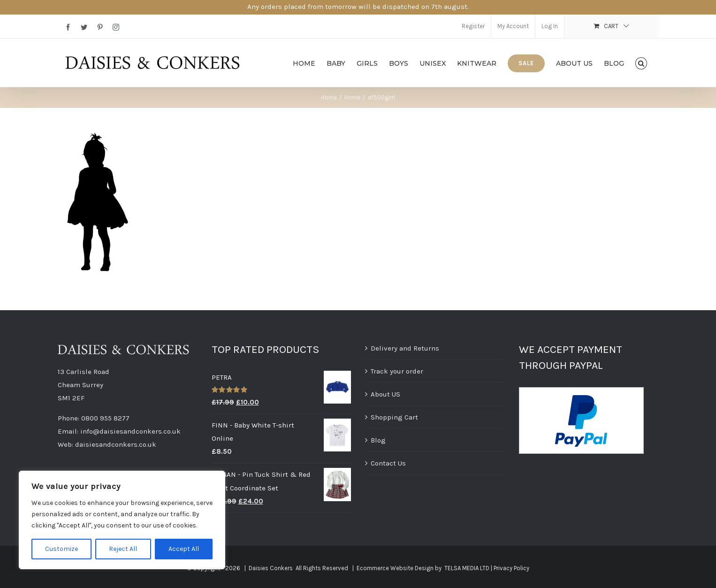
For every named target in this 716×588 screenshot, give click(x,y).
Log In (550, 26)
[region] (122, 520)
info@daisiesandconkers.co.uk (130, 431)
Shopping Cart (394, 417)
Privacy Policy (511, 568)
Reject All (123, 549)
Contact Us (388, 463)
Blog (378, 440)
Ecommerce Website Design (395, 568)
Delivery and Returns (405, 348)
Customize (61, 549)
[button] (641, 63)
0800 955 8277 (105, 418)
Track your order (397, 371)
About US (385, 394)
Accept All (184, 549)
